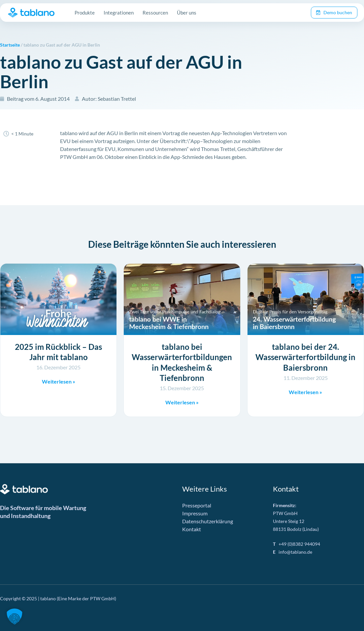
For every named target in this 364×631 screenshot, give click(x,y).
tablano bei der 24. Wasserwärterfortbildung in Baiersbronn (305, 357)
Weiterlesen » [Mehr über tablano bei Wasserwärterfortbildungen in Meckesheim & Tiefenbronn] (182, 402)
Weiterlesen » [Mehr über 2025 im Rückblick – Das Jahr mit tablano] (59, 381)
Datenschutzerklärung (208, 521)
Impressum (195, 513)
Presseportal (197, 505)
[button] (15, 616)
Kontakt (192, 529)
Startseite (10, 45)
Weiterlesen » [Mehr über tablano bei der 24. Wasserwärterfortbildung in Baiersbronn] (305, 392)
